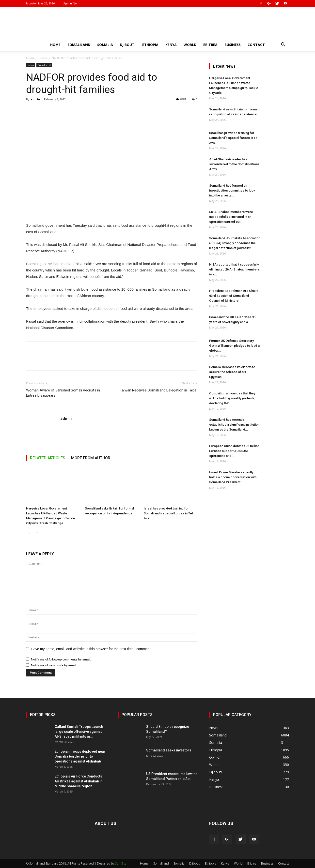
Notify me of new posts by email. (54, 665)
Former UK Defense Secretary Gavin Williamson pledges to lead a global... (234, 346)
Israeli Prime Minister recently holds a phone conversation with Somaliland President (233, 477)
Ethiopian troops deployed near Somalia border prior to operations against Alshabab (80, 756)
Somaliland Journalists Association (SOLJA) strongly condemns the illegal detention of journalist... (235, 243)
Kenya (171, 45)
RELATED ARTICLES (48, 458)
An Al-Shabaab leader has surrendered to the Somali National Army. (235, 164)
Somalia (105, 45)
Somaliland (79, 45)
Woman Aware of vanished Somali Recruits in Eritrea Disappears (63, 393)
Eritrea (210, 45)
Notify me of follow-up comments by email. (61, 659)
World (190, 45)
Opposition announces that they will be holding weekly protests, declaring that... (232, 398)
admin (35, 99)
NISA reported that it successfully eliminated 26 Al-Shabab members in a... (234, 269)
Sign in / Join (71, 3)
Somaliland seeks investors (169, 750)
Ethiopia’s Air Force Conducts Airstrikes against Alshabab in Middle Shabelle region (79, 781)
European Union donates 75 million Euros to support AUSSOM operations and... (234, 451)
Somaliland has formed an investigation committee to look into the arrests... (232, 190)
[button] (283, 45)
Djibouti (128, 45)
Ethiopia (150, 45)
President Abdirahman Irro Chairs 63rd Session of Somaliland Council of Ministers (234, 296)
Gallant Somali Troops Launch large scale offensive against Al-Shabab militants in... (79, 732)
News (43, 58)
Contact (256, 45)
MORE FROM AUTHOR (91, 458)
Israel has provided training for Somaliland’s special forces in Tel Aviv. (168, 513)
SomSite (121, 863)
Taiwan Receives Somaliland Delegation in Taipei (159, 390)
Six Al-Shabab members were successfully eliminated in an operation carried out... (231, 217)
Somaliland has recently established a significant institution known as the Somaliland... (234, 425)
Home (55, 45)
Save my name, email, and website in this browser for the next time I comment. (91, 649)
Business (233, 45)
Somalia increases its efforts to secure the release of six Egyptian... (232, 372)
